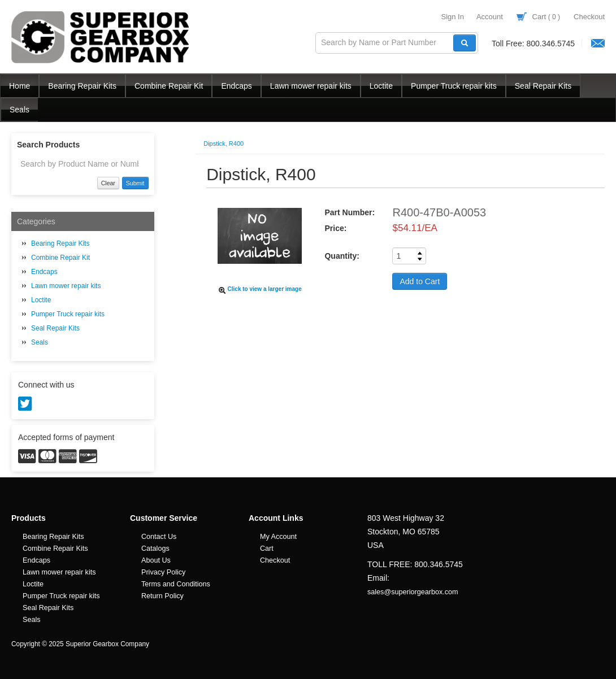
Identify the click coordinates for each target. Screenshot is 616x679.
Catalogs (155, 549)
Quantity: (342, 256)
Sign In (452, 17)
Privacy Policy (163, 572)
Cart (538, 17)
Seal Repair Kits (543, 86)
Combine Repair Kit (169, 86)
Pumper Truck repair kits (454, 86)
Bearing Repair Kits (82, 86)
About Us (156, 560)
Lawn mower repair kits (311, 86)
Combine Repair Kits (55, 549)
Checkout (589, 17)
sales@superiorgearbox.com (413, 592)
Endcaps (236, 86)
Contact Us (159, 537)
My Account (278, 537)
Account (490, 17)
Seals (19, 110)
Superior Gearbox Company (102, 37)
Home (19, 86)
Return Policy (162, 596)
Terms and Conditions (176, 584)
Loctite (381, 86)
